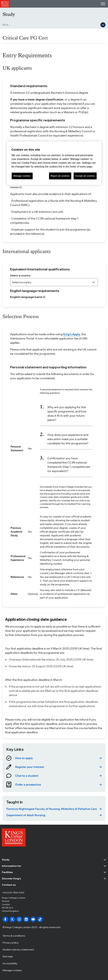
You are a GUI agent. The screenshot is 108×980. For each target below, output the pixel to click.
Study (9, 14)
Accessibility (10, 963)
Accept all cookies (85, 176)
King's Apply (72, 334)
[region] (54, 163)
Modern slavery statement (18, 949)
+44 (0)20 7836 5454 (13, 893)
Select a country (20, 275)
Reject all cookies (60, 176)
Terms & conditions (14, 936)
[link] (54, 758)
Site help (8, 956)
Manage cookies (12, 970)
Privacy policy (11, 942)
